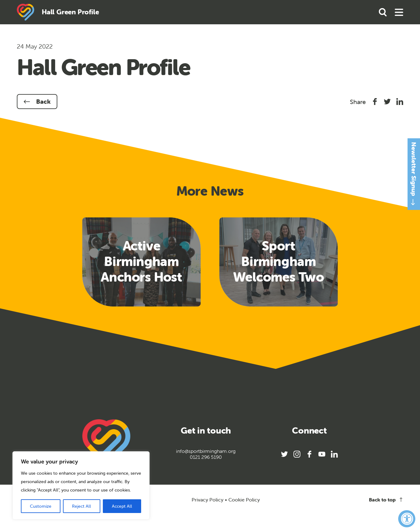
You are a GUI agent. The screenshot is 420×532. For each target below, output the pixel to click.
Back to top (386, 500)
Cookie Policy (244, 500)
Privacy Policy (208, 500)
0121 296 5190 (206, 457)
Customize (41, 506)
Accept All (122, 506)
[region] (81, 485)
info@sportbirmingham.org (206, 451)
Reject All (81, 506)
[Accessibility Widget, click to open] (407, 519)
